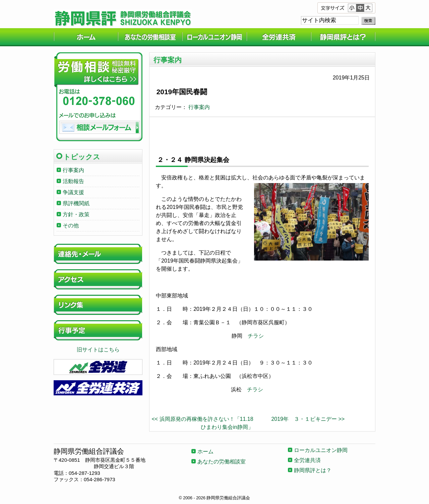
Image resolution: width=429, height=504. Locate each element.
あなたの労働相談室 (150, 37)
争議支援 (73, 192)
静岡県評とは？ (343, 37)
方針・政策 (76, 214)
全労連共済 (279, 37)
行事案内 (199, 107)
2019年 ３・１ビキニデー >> (308, 419)
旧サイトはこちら (98, 350)
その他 (71, 226)
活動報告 (73, 181)
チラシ (256, 336)
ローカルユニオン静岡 (214, 37)
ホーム (86, 37)
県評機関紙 (76, 203)
